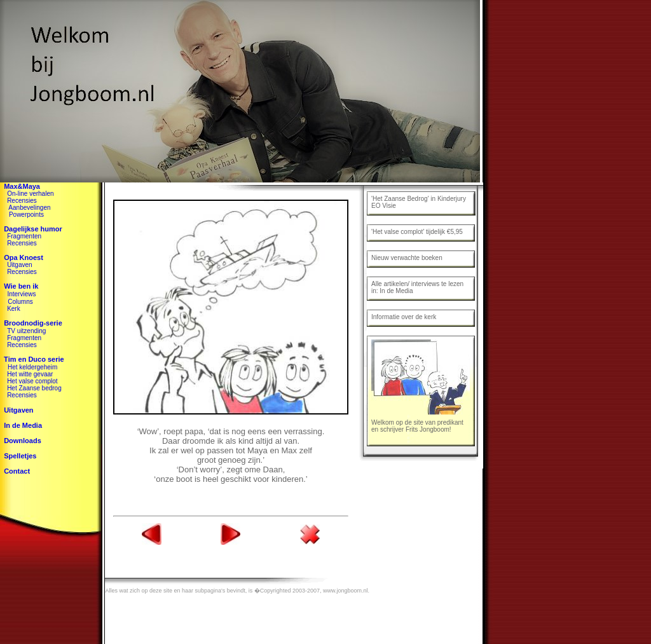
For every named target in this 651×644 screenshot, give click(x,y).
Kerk (14, 309)
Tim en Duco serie (32, 359)
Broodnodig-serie (33, 323)
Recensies (22, 201)
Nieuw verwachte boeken (407, 258)
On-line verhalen (30, 194)
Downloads (23, 441)
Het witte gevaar (30, 374)
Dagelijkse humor (33, 229)
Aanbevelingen (29, 208)
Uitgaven (19, 265)
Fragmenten (24, 236)
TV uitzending (26, 331)
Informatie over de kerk (404, 317)
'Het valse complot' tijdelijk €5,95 (417, 232)
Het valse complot (32, 381)
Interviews (21, 294)
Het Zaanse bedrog (34, 388)
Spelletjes (20, 456)
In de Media (23, 425)
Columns (20, 302)
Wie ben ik (21, 286)
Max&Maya (22, 186)
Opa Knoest (24, 257)
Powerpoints (26, 215)
